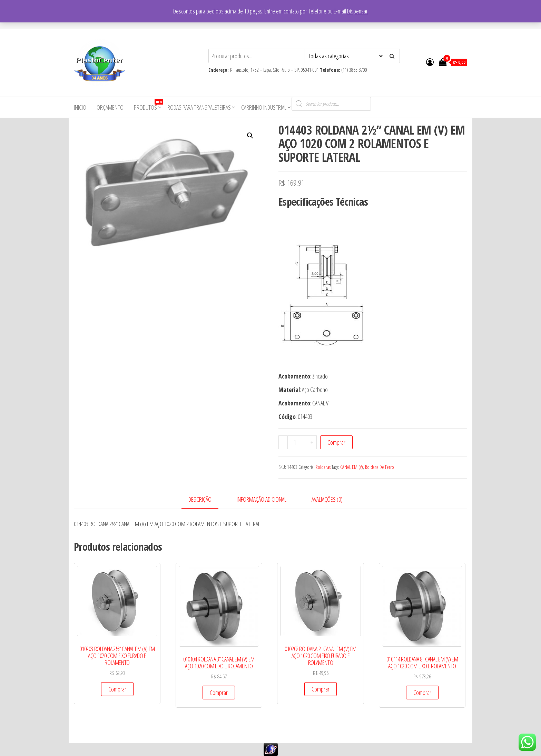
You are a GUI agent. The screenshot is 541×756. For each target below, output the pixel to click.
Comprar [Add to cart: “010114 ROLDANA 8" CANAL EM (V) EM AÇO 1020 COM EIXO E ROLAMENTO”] (422, 693)
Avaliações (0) (327, 499)
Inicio (80, 107)
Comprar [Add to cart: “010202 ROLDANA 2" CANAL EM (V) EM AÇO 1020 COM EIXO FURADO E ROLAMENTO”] (321, 689)
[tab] (205, 500)
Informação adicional (262, 499)
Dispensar (357, 11)
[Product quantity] (297, 442)
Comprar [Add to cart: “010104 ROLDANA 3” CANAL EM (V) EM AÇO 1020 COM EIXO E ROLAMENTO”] (219, 693)
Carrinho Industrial (264, 107)
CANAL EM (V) (352, 467)
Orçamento (110, 107)
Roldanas (323, 467)
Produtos (148, 105)
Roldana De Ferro (380, 467)
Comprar (336, 442)
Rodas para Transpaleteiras (199, 107)
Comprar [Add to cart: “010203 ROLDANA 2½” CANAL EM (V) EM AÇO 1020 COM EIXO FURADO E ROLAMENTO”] (117, 689)
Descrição (200, 499)
